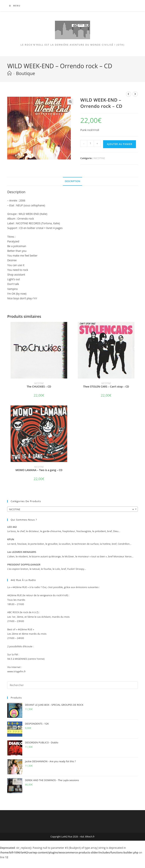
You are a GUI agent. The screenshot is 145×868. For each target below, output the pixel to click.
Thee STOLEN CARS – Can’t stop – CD (106, 387)
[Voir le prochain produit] (135, 94)
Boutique (26, 73)
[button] (70, 102)
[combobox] (72, 509)
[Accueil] (9, 73)
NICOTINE (99, 158)
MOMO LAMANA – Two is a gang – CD (39, 470)
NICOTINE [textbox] (71, 509)
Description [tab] (72, 181)
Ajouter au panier (120, 144)
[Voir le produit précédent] (129, 94)
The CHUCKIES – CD (39, 387)
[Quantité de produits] (90, 143)
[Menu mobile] (13, 6)
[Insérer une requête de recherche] (72, 685)
